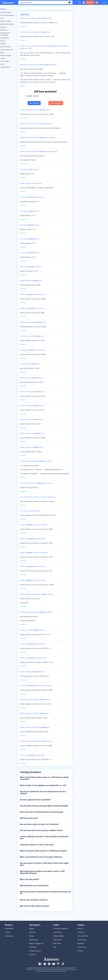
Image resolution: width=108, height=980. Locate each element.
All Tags (7, 932)
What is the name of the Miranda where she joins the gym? (42, 812)
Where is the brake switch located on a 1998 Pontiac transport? (43, 851)
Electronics (4, 30)
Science (3, 58)
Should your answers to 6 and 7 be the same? (37, 845)
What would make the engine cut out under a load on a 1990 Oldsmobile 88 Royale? (42, 872)
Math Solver (57, 943)
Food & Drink (5, 38)
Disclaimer (81, 943)
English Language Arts (36, 943)
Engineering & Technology (5, 34)
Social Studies (5, 61)
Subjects (3, 9)
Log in (104, 2)
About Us (80, 929)
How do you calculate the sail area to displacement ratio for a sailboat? (43, 793)
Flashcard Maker (59, 936)
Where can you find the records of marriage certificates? (41, 857)
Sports (3, 64)
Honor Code (57, 932)
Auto (2, 18)
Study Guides (58, 940)
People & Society (6, 55)
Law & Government (7, 50)
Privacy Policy (82, 940)
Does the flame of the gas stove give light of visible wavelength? (44, 806)
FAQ (55, 947)
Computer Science (35, 951)
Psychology (33, 947)
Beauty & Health (6, 21)
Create (90, 2)
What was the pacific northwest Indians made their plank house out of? (45, 893)
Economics (32, 955)
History (3, 41)
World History (34, 940)
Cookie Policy (82, 947)
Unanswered (9, 936)
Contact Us (81, 932)
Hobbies (3, 44)
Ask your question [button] (56, 103)
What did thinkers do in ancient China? (34, 886)
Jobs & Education (6, 47)
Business (3, 27)
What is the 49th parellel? (29, 879)
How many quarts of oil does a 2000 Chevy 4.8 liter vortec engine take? (44, 864)
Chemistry (32, 932)
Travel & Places (5, 67)
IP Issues (80, 951)
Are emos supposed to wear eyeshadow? (35, 800)
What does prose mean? (29, 818)
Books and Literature (7, 24)
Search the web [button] (34, 103)
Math (2, 53)
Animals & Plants (6, 12)
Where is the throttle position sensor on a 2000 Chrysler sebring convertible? (44, 778)
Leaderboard (9, 929)
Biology (31, 936)
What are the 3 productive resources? (34, 900)
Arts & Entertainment (7, 15)
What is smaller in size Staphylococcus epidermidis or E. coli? (43, 785)
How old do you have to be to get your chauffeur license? (41, 830)
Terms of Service (83, 936)
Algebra (32, 929)
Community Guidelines (60, 929)
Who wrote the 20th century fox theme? (35, 906)
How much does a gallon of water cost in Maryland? (39, 824)
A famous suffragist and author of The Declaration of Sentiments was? (44, 838)
